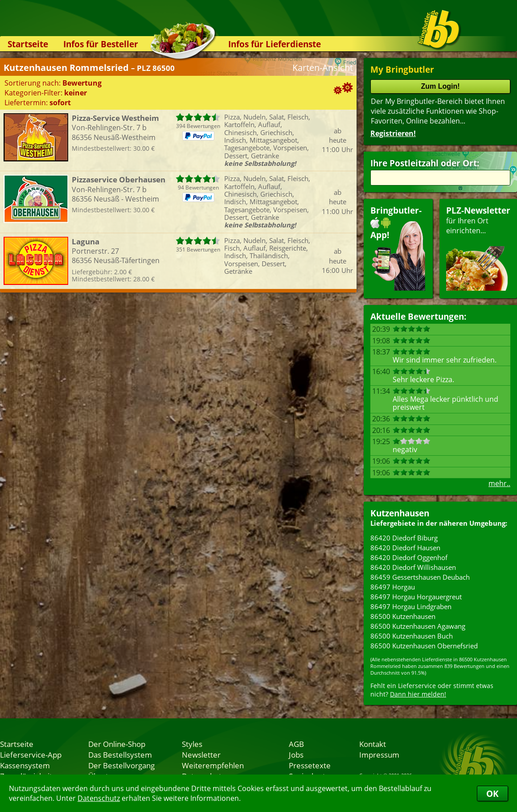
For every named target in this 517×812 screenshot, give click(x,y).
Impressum (379, 754)
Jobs (296, 754)
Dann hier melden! (418, 694)
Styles (192, 744)
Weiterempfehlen (213, 765)
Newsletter (201, 754)
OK (492, 793)
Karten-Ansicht (323, 68)
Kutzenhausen (400, 513)
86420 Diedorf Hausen (405, 548)
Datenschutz (99, 798)
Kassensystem (25, 765)
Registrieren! (393, 133)
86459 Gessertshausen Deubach (420, 577)
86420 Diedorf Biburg (404, 538)
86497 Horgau (393, 587)
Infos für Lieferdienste (275, 44)
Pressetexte (310, 765)
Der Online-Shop (117, 744)
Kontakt (373, 744)
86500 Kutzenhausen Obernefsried (424, 646)
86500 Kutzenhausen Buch (412, 636)
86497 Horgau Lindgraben (411, 606)
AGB (296, 744)
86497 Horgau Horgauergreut (416, 597)
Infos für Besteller (101, 44)
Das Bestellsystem (120, 754)
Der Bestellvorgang (121, 765)
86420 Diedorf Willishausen (413, 567)
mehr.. (499, 483)
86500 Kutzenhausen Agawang (418, 626)
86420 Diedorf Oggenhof (409, 557)
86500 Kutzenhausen (403, 616)
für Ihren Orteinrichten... (478, 248)
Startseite (28, 44)
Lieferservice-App (31, 754)
